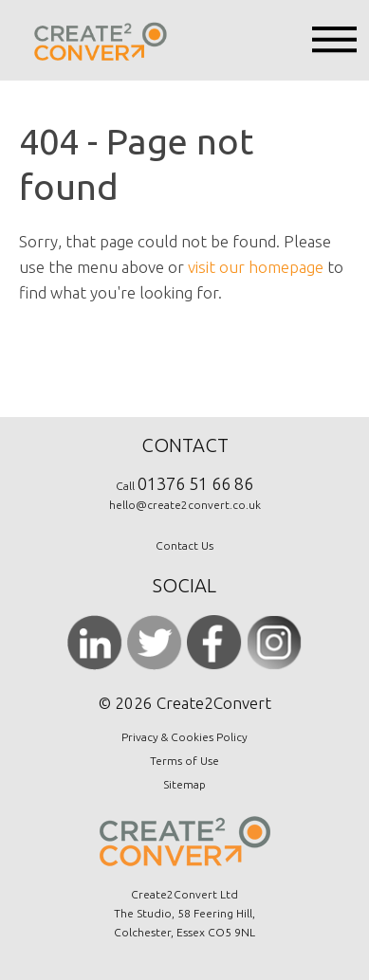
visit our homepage (256, 267)
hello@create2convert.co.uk (185, 505)
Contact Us (184, 545)
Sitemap (184, 784)
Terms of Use (184, 761)
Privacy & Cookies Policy (184, 737)
